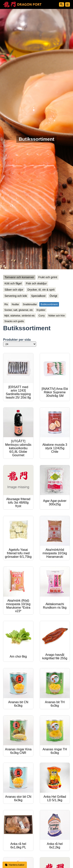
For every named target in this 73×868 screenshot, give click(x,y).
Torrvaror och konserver (19, 277)
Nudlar (15, 304)
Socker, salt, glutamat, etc (19, 310)
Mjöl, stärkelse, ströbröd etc (19, 316)
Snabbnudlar (30, 304)
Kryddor (41, 310)
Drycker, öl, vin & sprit (41, 290)
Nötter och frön (57, 316)
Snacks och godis (14, 321)
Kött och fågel (13, 283)
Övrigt (53, 296)
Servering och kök (16, 296)
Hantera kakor (15, 865)
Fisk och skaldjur (36, 283)
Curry (42, 316)
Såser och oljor (14, 290)
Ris (6, 304)
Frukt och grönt (48, 277)
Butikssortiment (49, 304)
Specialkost (38, 296)
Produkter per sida (17, 340)
